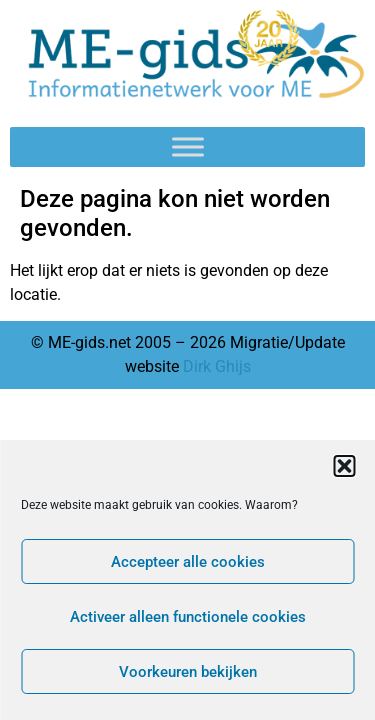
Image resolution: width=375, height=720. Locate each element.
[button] (344, 466)
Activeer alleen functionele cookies (188, 617)
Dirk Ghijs (217, 366)
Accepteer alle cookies (188, 562)
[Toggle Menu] (188, 147)
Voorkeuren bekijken (188, 672)
